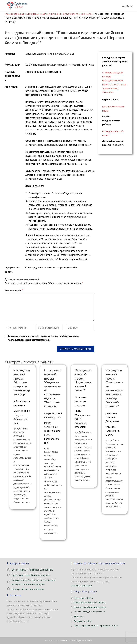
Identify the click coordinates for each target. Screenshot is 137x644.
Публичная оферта (83, 598)
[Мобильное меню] (126, 6)
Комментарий (14, 290)
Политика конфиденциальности (90, 607)
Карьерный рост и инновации (28, 589)
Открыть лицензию (81, 585)
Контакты (79, 616)
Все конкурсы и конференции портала (33, 570)
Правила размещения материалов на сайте (96, 626)
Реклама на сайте (83, 621)
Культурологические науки (78, 14)
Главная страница (14, 14)
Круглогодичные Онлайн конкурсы (31, 575)
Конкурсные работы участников (44, 14)
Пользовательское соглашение (90, 602)
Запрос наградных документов (89, 612)
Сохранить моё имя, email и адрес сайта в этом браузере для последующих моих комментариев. (43, 338)
